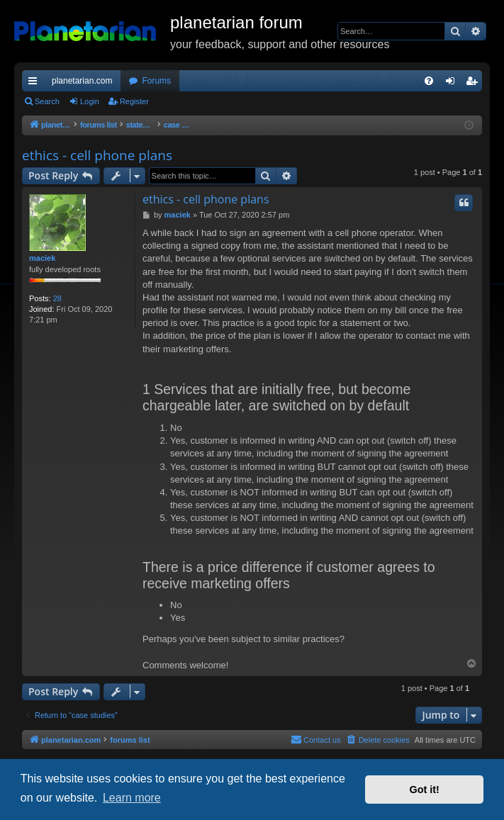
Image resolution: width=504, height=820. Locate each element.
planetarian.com (82, 81)
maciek (42, 258)
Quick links (35, 84)
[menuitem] (429, 81)
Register (134, 101)
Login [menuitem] (453, 84)
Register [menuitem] (475, 84)
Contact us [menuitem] (316, 739)
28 (57, 298)
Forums (156, 81)
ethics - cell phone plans (97, 155)
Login (90, 101)
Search (47, 101)
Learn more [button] (132, 798)
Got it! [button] (425, 790)
